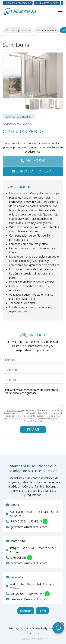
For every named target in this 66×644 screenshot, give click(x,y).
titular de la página (15, 410)
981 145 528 (36, 161)
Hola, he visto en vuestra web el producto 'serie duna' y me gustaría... (33, 396)
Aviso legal (15, 628)
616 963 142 (37, 594)
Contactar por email (35, 171)
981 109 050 (18, 594)
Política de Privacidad (33, 421)
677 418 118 (35, 521)
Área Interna (33, 633)
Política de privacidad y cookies (40, 628)
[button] (29, 94)
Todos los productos (18, 30)
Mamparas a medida (19, 117)
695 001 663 (19, 558)
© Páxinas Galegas (33, 639)
